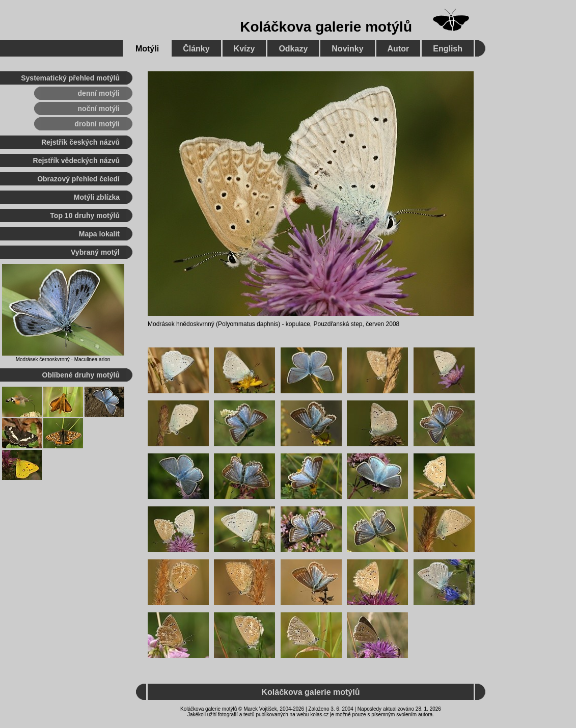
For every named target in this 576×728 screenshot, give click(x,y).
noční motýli (99, 109)
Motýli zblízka (97, 197)
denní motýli (99, 93)
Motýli (147, 49)
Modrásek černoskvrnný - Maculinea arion (63, 359)
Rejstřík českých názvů (80, 142)
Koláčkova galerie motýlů (326, 27)
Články (196, 49)
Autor (399, 49)
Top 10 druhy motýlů (85, 215)
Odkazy (293, 49)
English (448, 49)
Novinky (347, 49)
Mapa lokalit (99, 234)
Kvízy (244, 49)
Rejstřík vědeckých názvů (76, 160)
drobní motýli (97, 124)
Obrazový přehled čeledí (78, 179)
